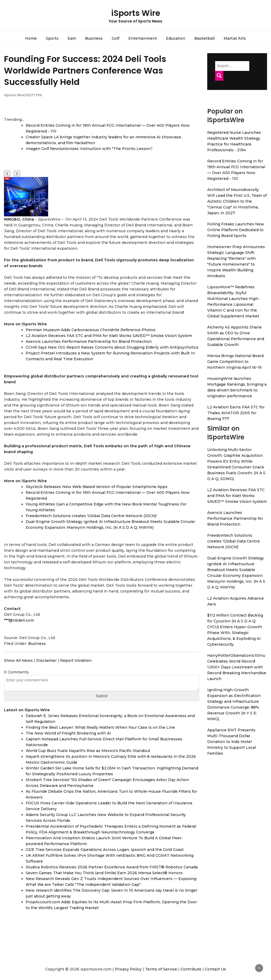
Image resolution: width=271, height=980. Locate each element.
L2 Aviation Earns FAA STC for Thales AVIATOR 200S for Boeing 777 (236, 413)
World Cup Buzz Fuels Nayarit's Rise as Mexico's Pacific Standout (88, 751)
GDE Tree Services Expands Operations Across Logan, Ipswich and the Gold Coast (105, 850)
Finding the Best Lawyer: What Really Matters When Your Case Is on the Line (100, 727)
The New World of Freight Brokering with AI (68, 733)
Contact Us (215, 969)
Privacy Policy (128, 969)
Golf (116, 38)
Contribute (191, 969)
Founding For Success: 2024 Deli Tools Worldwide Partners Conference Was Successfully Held (85, 70)
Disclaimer (46, 660)
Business (94, 38)
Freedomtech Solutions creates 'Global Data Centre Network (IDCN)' (91, 516)
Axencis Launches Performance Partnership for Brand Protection (89, 341)
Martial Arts (235, 38)
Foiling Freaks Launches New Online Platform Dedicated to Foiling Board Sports (236, 230)
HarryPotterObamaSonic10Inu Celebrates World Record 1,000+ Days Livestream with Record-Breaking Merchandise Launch (237, 667)
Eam (72, 38)
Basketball (204, 38)
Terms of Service (161, 969)
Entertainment (143, 38)
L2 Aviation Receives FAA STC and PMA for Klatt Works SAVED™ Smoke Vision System (109, 336)
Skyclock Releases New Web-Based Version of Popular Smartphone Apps (97, 487)
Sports (52, 38)
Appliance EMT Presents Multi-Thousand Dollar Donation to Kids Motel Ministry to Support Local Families (232, 742)
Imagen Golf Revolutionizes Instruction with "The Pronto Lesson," (89, 149)
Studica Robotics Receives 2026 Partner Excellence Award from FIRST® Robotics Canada (112, 867)
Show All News (18, 660)
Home (31, 38)
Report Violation (76, 660)
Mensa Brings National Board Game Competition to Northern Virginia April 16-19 (235, 362)
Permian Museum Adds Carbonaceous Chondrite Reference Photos (91, 330)
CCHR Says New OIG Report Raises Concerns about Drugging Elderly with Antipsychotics (112, 347)
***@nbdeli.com (19, 620)
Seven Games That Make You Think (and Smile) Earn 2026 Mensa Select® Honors (104, 873)
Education (176, 38)
